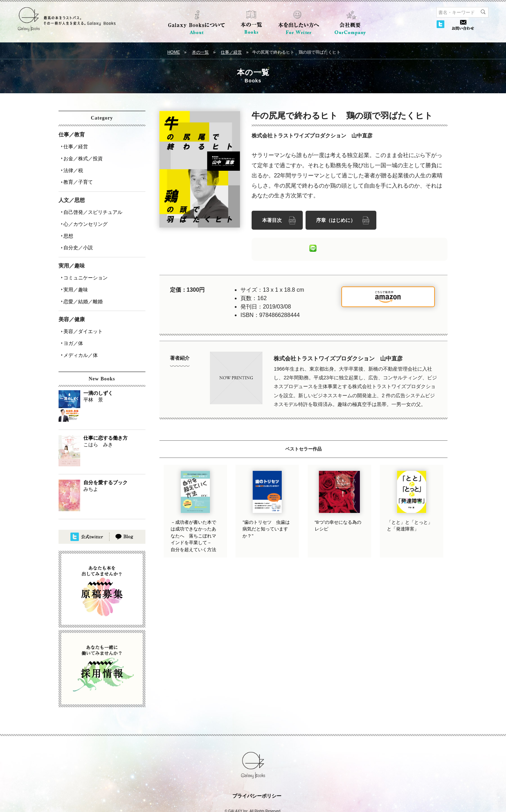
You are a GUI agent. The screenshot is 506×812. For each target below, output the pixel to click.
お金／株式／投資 (81, 155)
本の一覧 (200, 52)
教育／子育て (76, 175)
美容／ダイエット (81, 308)
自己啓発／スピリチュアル (91, 203)
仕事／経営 (231, 52)
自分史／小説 (76, 232)
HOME (173, 52)
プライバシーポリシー (257, 768)
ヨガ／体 (71, 318)
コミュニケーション (83, 260)
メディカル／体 (78, 328)
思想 (66, 223)
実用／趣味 (74, 270)
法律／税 (71, 165)
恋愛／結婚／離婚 (81, 280)
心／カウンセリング (83, 213)
